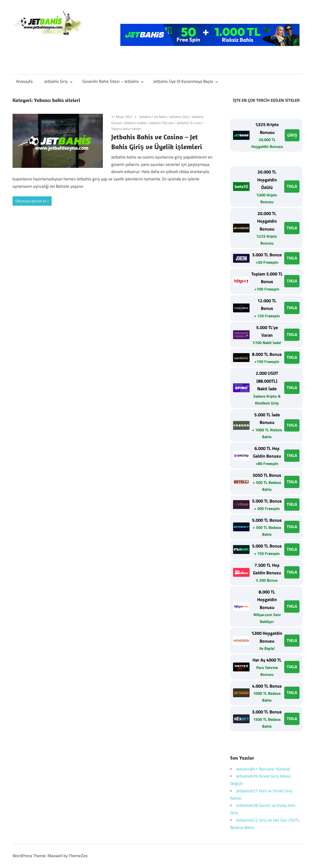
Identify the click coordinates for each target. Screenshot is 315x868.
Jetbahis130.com (161, 123)
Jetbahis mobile (135, 123)
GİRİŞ (292, 135)
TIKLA (292, 186)
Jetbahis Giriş (58, 81)
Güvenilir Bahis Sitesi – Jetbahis (113, 81)
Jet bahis (160, 117)
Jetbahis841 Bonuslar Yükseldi (263, 769)
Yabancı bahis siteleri (126, 129)
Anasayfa (24, 81)
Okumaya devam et (31, 201)
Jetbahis (145, 117)
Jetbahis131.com (189, 123)
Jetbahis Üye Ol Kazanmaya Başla (186, 81)
